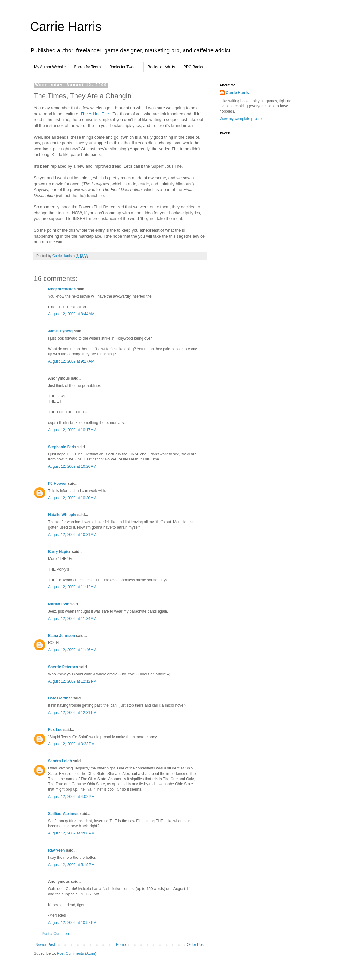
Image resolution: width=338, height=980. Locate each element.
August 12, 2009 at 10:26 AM (72, 466)
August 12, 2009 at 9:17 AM (71, 361)
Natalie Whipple (62, 515)
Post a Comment (56, 934)
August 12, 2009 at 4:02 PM (71, 797)
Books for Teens (88, 67)
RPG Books (193, 67)
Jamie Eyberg (60, 331)
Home (121, 945)
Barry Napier (59, 552)
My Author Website (50, 67)
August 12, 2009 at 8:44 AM (71, 314)
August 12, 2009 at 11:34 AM (72, 619)
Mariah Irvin (59, 604)
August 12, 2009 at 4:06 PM (71, 833)
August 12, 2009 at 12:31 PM (72, 713)
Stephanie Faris (62, 447)
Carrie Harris (66, 27)
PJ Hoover (57, 484)
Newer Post (45, 945)
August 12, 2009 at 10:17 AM (72, 430)
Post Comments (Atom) (77, 953)
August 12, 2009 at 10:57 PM (72, 923)
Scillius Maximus (63, 814)
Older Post (196, 945)
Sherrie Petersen (63, 667)
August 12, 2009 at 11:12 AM (72, 587)
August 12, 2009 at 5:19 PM (71, 865)
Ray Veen (56, 850)
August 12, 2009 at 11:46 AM (72, 650)
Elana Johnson (61, 636)
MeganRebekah (62, 289)
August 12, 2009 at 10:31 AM (72, 535)
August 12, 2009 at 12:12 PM (72, 681)
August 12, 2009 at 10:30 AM (72, 498)
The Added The (95, 114)
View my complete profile (241, 119)
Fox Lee (55, 730)
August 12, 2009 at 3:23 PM (71, 744)
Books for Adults (162, 67)
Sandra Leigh (60, 761)
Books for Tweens (124, 67)
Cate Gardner (60, 698)
